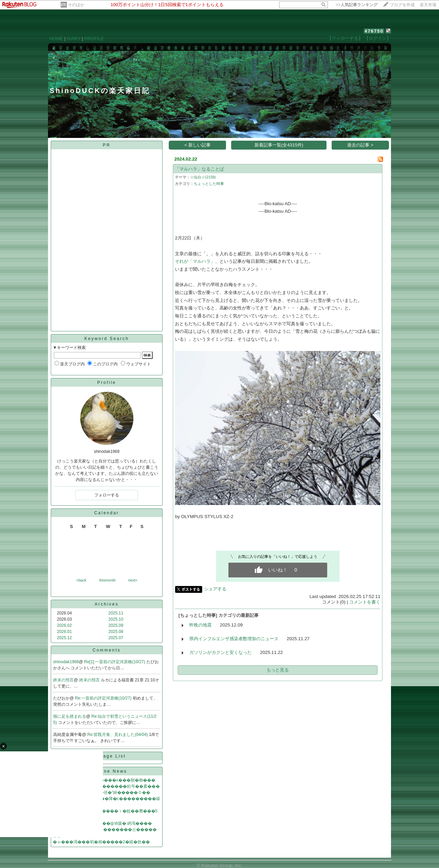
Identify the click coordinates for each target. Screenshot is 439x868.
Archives (107, 604)
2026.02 (64, 625)
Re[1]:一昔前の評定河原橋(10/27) (115, 662)
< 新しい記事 (198, 145)
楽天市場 (428, 5)
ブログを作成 (402, 5)
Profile (106, 383)
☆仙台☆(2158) (203, 177)
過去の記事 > (360, 145)
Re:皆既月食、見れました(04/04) (118, 735)
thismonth (107, 580)
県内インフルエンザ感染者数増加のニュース (234, 639)
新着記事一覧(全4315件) (279, 145)
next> (133, 580)
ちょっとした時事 (209, 184)
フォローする (107, 495)
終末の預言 (63, 680)
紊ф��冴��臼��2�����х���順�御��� (104, 780)
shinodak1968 (66, 662)
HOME (56, 39)
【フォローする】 (345, 38)
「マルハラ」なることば (199, 169)
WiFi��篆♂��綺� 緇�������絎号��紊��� (106, 786)
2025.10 (116, 619)
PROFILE (94, 39)
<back (81, 580)
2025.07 (116, 638)
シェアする (215, 589)
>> (357, 5)
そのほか (76, 5)
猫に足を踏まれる (70, 716)
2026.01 (64, 632)
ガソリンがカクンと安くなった (221, 652)
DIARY (74, 39)
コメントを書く (365, 602)
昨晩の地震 (200, 625)
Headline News (107, 771)
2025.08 (116, 632)
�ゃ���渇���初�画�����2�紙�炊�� (101, 842)
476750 (374, 31)
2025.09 (116, 625)
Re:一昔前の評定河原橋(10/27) (104, 698)
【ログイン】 (378, 38)
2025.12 (64, 638)
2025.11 (116, 613)
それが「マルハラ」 (195, 261)
